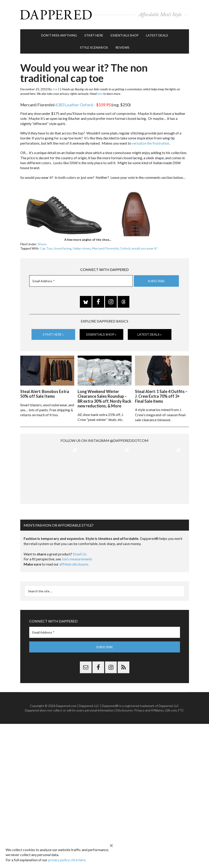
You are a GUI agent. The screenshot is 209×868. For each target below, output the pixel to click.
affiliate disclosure (74, 564)
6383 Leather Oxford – (83, 105)
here (100, 94)
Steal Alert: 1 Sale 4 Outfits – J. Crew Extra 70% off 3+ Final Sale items (161, 396)
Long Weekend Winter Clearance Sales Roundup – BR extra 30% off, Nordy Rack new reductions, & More (104, 399)
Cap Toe (46, 248)
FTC (181, 710)
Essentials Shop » (101, 334)
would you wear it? (144, 248)
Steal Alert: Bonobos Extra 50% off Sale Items (45, 394)
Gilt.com (171, 710)
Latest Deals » (149, 334)
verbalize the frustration (151, 143)
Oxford (125, 248)
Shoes (42, 244)
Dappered (105, 15)
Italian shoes (82, 248)
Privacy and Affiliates (149, 710)
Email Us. (80, 554)
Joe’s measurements (77, 559)
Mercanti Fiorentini (105, 248)
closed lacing (62, 248)
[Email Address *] (81, 281)
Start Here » (53, 334)
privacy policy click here (67, 860)
